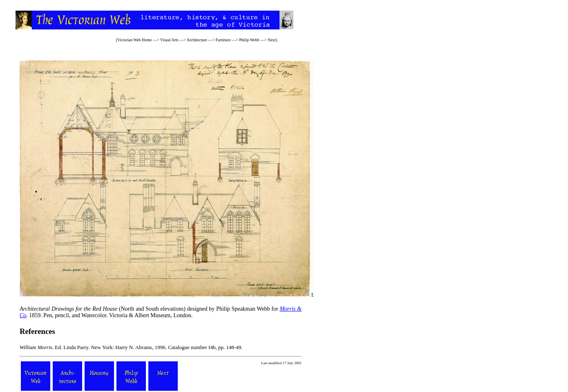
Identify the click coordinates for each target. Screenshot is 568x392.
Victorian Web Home (135, 40)
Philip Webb (249, 40)
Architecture (197, 40)
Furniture (223, 40)
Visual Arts (169, 40)
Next (272, 40)
